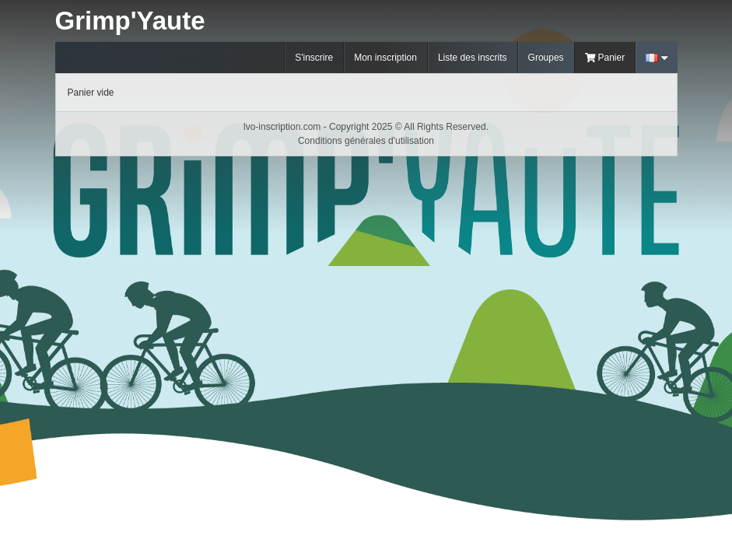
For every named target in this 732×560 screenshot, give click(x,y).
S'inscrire (314, 58)
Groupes (546, 58)
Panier (605, 58)
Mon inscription (385, 58)
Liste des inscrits (473, 58)
